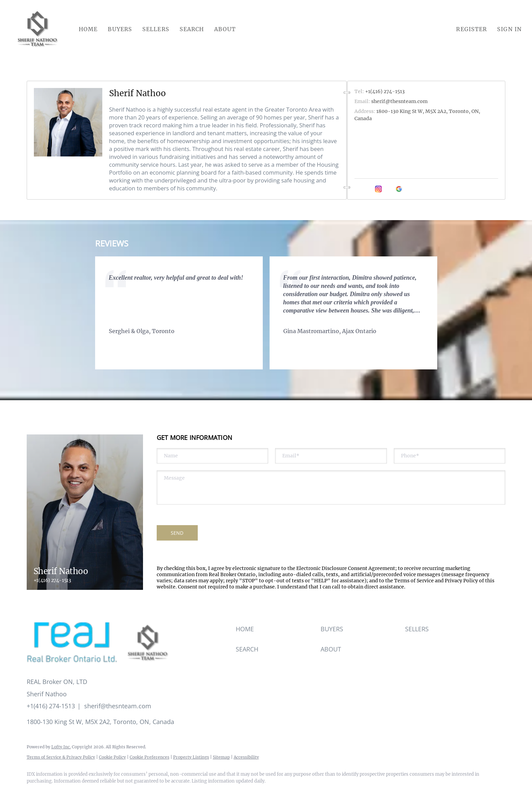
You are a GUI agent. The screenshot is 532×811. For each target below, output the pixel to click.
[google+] (399, 189)
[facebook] (358, 189)
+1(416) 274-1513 (52, 580)
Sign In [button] (509, 29)
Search (192, 29)
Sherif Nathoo (138, 93)
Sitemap (221, 757)
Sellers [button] (156, 29)
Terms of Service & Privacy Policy (61, 757)
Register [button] (471, 29)
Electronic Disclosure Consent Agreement (346, 568)
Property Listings (191, 757)
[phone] (450, 456)
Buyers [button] (120, 29)
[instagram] (378, 189)
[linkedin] (368, 189)
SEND (177, 533)
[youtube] (389, 189)
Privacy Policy (461, 581)
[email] (331, 456)
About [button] (225, 29)
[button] (38, 29)
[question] (331, 487)
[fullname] (213, 456)
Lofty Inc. (61, 747)
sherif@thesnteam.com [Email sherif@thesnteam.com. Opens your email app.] (399, 101)
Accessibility (246, 757)
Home (88, 29)
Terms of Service (414, 581)
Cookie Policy (112, 757)
